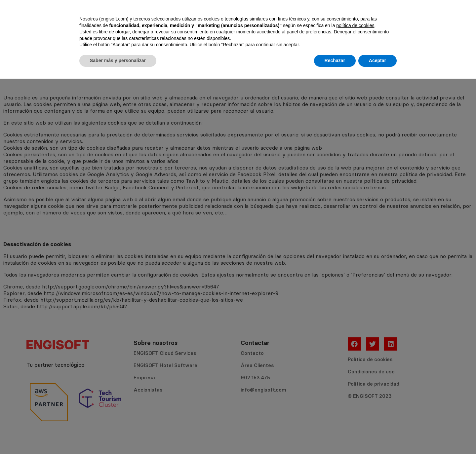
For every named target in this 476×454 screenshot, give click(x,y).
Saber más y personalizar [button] (118, 436)
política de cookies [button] (355, 401)
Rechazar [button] (335, 436)
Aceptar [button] (377, 436)
